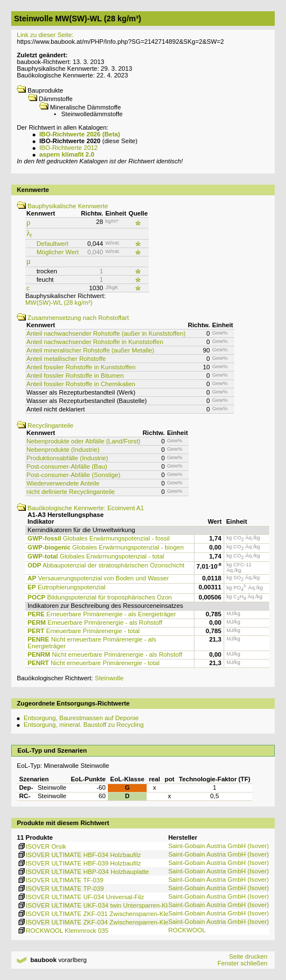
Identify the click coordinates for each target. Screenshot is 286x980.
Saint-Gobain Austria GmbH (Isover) (218, 846)
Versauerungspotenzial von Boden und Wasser (98, 578)
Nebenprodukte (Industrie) (63, 450)
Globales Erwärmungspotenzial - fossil (99, 538)
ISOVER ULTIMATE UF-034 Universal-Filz (80, 897)
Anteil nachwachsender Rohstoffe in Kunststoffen (95, 342)
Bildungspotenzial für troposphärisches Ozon (100, 597)
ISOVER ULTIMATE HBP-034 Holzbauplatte (83, 872)
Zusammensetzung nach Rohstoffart (73, 318)
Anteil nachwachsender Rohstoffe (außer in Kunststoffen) (106, 333)
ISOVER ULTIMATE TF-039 (60, 880)
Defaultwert (53, 244)
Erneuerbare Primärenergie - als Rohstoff (95, 622)
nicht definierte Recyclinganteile (71, 492)
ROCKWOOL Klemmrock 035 (63, 931)
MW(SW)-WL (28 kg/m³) (59, 303)
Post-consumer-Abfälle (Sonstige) (73, 475)
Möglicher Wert (58, 252)
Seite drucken (248, 956)
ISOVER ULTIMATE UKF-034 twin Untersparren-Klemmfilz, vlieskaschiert (124, 905)
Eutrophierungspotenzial (67, 587)
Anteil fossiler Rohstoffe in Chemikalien (81, 384)
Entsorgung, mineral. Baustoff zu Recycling (84, 725)
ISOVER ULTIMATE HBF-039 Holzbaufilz (79, 863)
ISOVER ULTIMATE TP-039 (60, 889)
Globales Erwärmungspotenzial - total (96, 556)
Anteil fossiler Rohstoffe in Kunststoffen (81, 367)
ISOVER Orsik (41, 846)
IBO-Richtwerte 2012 (69, 148)
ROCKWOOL (187, 930)
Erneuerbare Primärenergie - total (84, 631)
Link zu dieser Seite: (45, 35)
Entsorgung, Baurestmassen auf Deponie (81, 718)
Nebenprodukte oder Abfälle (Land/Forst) (83, 441)
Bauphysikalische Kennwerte (62, 206)
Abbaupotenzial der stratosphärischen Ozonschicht (106, 565)
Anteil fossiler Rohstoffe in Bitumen (75, 375)
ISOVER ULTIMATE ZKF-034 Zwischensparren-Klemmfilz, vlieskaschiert (122, 922)
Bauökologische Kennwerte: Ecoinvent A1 (80, 508)
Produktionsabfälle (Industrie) (67, 458)
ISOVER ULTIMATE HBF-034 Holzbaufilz (79, 855)
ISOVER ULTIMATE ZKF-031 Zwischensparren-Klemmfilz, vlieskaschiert (122, 914)
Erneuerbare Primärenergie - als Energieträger (102, 614)
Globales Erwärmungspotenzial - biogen (106, 547)
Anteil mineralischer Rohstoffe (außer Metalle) (90, 350)
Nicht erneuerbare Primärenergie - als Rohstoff (105, 654)
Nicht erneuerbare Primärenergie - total (94, 663)
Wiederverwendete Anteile (63, 483)
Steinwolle (109, 678)
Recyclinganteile (45, 425)
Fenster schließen (242, 963)
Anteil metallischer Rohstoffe (66, 359)
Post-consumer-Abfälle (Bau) (67, 466)
